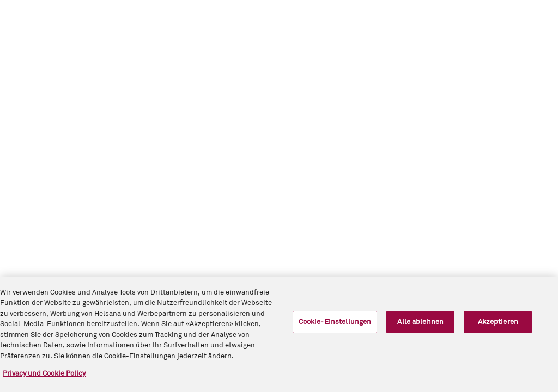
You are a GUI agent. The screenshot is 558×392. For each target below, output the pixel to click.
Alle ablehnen (420, 322)
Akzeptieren (498, 322)
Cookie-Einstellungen (335, 322)
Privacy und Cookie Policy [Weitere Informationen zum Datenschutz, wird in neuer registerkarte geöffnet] (44, 374)
